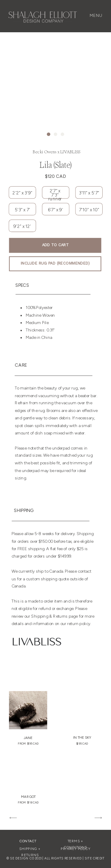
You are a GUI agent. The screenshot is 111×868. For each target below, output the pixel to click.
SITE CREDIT (95, 858)
